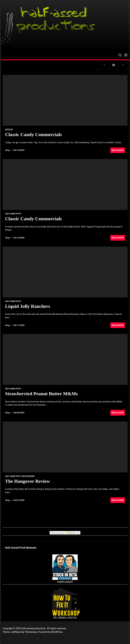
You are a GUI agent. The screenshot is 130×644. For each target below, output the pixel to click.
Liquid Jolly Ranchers (28, 306)
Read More (118, 150)
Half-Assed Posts (13, 214)
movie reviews (28, 476)
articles (9, 130)
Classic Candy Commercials (33, 134)
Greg (7, 150)
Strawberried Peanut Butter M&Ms (41, 394)
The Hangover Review (28, 481)
